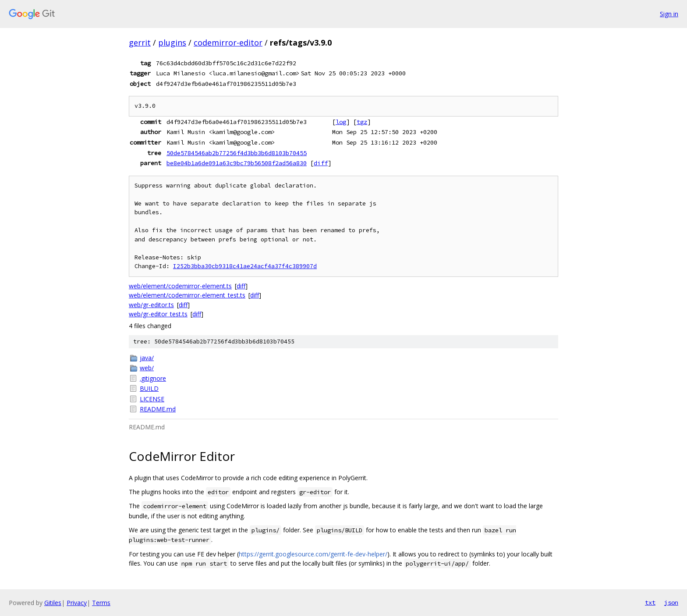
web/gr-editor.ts (151, 305)
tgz (362, 122)
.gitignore (153, 378)
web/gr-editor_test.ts (158, 314)
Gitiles (53, 603)
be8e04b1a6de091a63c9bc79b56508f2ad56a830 (237, 163)
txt (650, 602)
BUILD (149, 388)
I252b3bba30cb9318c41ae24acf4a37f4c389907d (245, 266)
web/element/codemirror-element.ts (180, 286)
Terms (101, 603)
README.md (158, 409)
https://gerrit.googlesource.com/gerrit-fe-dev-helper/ (313, 554)
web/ (147, 368)
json (671, 602)
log (341, 122)
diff (321, 163)
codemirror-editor (228, 42)
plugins (172, 42)
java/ (147, 358)
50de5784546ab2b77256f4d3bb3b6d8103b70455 (237, 153)
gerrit (140, 42)
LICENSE (152, 399)
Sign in (669, 14)
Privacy (77, 603)
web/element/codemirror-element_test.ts (187, 295)
